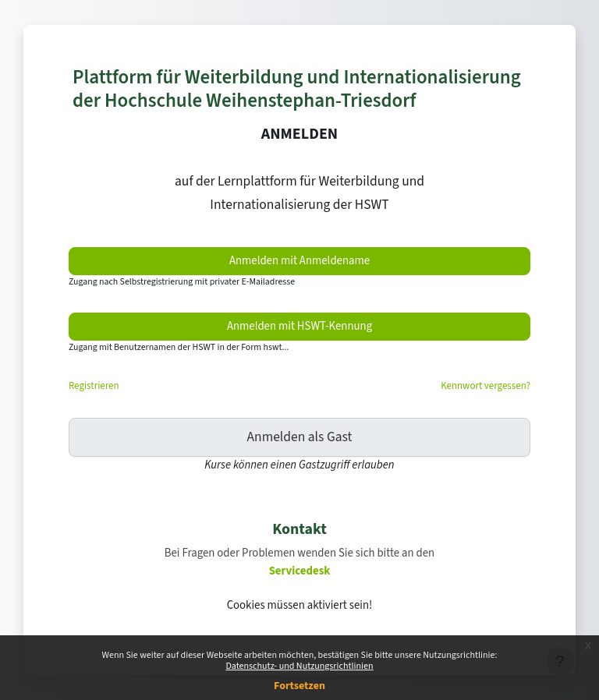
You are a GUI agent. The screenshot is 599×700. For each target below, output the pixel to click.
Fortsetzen (299, 686)
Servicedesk (300, 571)
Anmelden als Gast (300, 437)
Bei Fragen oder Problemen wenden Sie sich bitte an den (299, 553)
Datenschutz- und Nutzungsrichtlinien (299, 666)
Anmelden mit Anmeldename (299, 261)
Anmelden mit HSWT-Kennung (299, 326)
